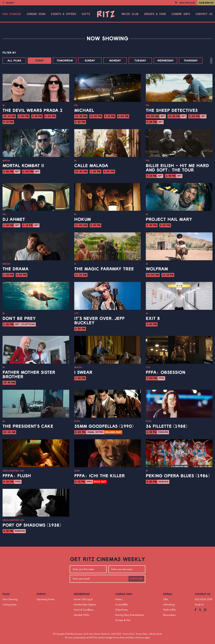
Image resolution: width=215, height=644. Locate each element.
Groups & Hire (155, 14)
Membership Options (85, 604)
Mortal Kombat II (23, 166)
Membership (82, 594)
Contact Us (204, 14)
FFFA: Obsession (166, 372)
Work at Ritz (169, 610)
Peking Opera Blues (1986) (178, 476)
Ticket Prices (122, 610)
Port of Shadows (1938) (32, 525)
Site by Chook (155, 634)
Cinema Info (181, 14)
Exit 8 (153, 319)
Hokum (83, 219)
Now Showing (12, 14)
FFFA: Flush (17, 476)
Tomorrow (65, 61)
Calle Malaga (91, 166)
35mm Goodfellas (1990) (104, 426)
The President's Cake (28, 426)
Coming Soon (36, 14)
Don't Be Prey (19, 319)
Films (6, 594)
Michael (84, 110)
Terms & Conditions (84, 610)
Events (41, 594)
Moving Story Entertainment (130, 615)
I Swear (83, 372)
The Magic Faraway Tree (104, 269)
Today (39, 61)
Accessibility (121, 604)
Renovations (169, 615)
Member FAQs (82, 615)
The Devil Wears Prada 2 (33, 110)
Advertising (169, 604)
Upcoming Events (46, 599)
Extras (168, 594)
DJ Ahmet (14, 219)
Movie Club (130, 14)
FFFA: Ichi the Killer (100, 476)
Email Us (199, 604)
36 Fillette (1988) (167, 426)
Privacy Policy (142, 634)
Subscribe (136, 579)
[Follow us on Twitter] (200, 610)
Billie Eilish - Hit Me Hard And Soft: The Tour (177, 168)
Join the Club (187, 3)
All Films (14, 61)
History (119, 599)
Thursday (191, 61)
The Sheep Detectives (172, 110)
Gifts (86, 14)
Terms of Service (137, 637)
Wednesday (166, 61)
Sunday (90, 61)
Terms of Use (129, 634)
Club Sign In (206, 3)
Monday (115, 61)
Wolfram (157, 269)
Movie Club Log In (83, 599)
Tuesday (140, 61)
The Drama (16, 269)
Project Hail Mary (169, 219)
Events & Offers (63, 14)
